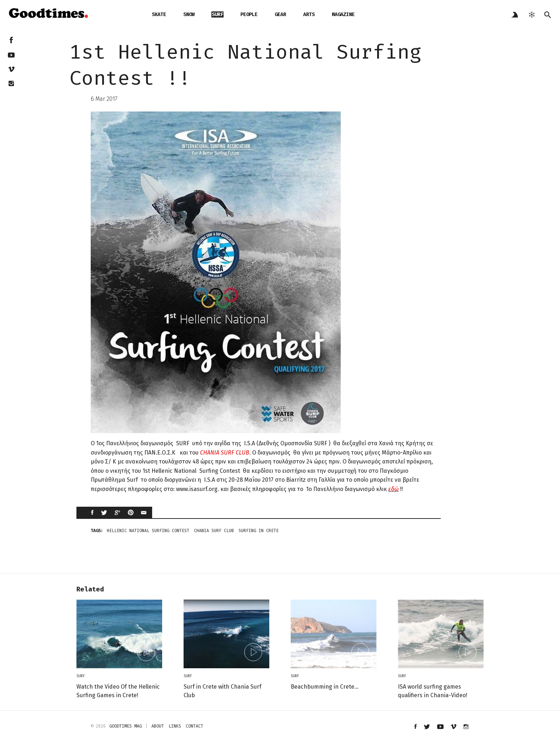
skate (159, 14)
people (249, 14)
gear (280, 14)
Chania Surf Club (214, 531)
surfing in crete (259, 531)
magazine (343, 14)
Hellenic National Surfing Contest (148, 531)
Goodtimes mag (126, 726)
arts (309, 14)
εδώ (393, 489)
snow (189, 14)
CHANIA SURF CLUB (225, 453)
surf (217, 14)
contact (194, 726)
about (158, 726)
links (175, 726)
